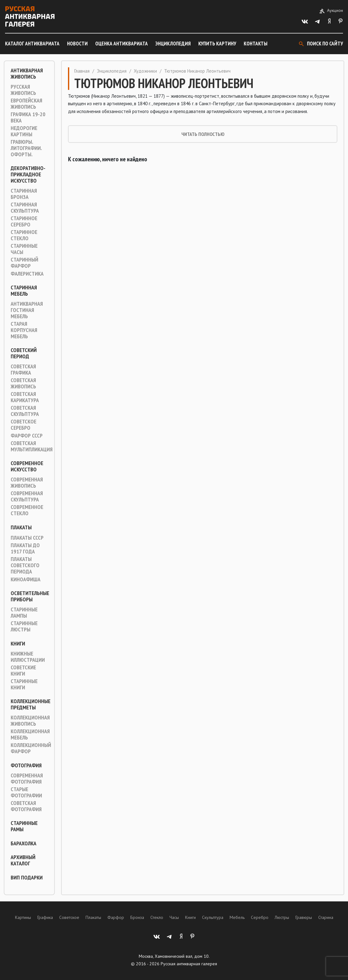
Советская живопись (23, 383)
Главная (82, 71)
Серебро (260, 917)
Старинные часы (24, 249)
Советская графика (23, 370)
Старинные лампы (24, 613)
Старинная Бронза (24, 194)
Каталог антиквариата (32, 44)
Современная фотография (27, 779)
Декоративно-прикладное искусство (28, 174)
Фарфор (116, 917)
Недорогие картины (24, 131)
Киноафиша (26, 579)
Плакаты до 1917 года (25, 548)
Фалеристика (27, 274)
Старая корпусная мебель (24, 330)
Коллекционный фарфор (31, 748)
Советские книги (23, 671)
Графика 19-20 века (28, 117)
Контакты (256, 44)
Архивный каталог (23, 860)
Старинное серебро (24, 221)
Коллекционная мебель (30, 734)
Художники (145, 71)
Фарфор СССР (27, 436)
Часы (174, 917)
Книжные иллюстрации (28, 657)
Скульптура (213, 917)
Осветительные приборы (30, 596)
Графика (45, 917)
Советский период (24, 353)
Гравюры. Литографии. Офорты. (26, 148)
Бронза (137, 917)
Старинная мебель (24, 291)
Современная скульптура (27, 496)
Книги (18, 644)
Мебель (237, 917)
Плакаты (21, 527)
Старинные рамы (24, 826)
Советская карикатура (25, 397)
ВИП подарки (27, 878)
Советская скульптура (25, 411)
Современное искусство (27, 466)
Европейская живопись (26, 104)
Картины (23, 917)
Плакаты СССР (27, 538)
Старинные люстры (24, 626)
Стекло (157, 917)
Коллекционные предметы (31, 704)
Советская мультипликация (32, 446)
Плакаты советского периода (25, 565)
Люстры (282, 917)
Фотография (26, 765)
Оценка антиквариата (122, 44)
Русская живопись (23, 90)
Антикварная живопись (27, 74)
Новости (77, 44)
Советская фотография (26, 806)
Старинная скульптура (25, 208)
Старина (326, 917)
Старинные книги (24, 684)
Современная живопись (27, 483)
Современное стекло (27, 510)
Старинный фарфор (24, 263)
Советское (69, 917)
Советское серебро (23, 425)
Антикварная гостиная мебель (27, 310)
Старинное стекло (24, 235)
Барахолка (23, 843)
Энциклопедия (173, 44)
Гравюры (304, 917)
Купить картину (217, 44)
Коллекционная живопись (30, 721)
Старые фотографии (26, 792)
